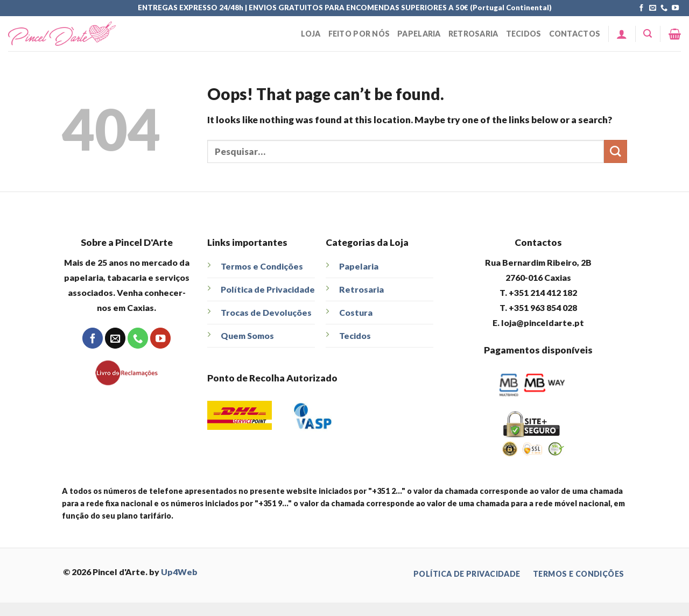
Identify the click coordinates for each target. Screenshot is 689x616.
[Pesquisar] (648, 34)
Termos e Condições (262, 266)
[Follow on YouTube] (675, 8)
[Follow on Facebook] (641, 8)
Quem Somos (247, 335)
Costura (356, 312)
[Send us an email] (653, 8)
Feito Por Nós (359, 34)
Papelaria (419, 34)
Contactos (575, 34)
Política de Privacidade (268, 289)
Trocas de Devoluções (266, 312)
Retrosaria (473, 34)
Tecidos (524, 34)
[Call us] (664, 8)
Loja (311, 34)
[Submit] (616, 151)
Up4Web (179, 572)
